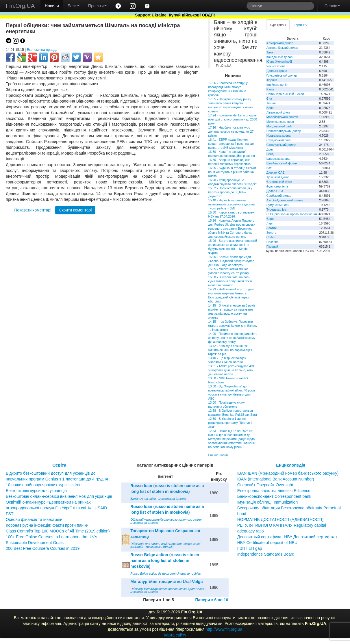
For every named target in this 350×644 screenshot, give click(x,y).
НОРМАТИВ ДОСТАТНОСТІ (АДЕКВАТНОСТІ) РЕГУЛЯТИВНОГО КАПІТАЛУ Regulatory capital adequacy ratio (282, 525)
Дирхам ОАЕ (276, 172)
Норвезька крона (278, 136)
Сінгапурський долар (281, 145)
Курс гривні (278, 25)
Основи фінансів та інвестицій (34, 519)
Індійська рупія (277, 85)
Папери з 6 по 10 (212, 600)
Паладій (272, 246)
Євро (270, 219)
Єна (269, 99)
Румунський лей (278, 205)
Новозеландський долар (284, 131)
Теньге (271, 103)
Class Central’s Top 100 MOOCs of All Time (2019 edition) (58, 531)
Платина (273, 242)
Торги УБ (300, 25)
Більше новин (218, 455)
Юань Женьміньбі (279, 62)
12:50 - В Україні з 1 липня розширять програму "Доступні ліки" (230, 423)
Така (270, 52)
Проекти (97, 6)
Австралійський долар (282, 48)
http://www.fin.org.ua (224, 629)
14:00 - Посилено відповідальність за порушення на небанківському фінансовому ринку (233, 338)
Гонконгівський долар (282, 75)
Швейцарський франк (282, 163)
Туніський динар (278, 177)
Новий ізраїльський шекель (286, 94)
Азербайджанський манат (285, 200)
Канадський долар (280, 57)
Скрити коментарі (75, 210)
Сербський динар (279, 196)
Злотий (272, 228)
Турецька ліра (276, 209)
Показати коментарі (33, 210)
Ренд (270, 154)
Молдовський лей (279, 126)
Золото (272, 233)
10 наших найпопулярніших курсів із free (44, 485)
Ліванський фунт (278, 112)
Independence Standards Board (266, 554)
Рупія (270, 89)
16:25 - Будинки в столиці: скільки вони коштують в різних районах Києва (232, 172)
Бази (74, 6)
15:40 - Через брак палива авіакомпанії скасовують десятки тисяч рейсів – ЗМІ (232, 204)
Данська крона (277, 71)
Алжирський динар (280, 43)
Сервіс (332, 6)
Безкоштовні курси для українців (36, 491)
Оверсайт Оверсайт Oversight (265, 485)
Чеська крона (276, 66)
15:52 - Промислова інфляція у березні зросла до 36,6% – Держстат (230, 192)
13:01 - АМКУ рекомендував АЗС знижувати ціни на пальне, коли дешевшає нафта (232, 370)
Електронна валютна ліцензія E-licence (274, 491)
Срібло (271, 237)
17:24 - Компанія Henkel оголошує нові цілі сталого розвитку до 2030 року (233, 119)
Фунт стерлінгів (277, 186)
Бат (269, 168)
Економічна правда (42, 50)
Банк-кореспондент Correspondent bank (274, 496)
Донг (270, 149)
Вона (270, 108)
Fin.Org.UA (20, 6)
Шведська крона (278, 159)
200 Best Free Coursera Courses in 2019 (43, 548)
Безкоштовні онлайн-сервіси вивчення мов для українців (59, 496)
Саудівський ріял (278, 140)
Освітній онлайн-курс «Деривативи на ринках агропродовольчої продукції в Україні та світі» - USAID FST (56, 508)
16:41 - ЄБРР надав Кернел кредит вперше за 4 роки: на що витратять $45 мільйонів (231, 144)
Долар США (275, 191)
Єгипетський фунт (279, 182)
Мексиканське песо (280, 122)
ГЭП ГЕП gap (250, 548)
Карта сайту (175, 635)
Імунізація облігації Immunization (268, 502)
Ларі (270, 223)
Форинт (272, 80)
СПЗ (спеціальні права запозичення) (293, 214)
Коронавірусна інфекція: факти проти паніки (47, 525)
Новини (52, 6)
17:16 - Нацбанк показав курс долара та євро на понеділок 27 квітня (231, 131)
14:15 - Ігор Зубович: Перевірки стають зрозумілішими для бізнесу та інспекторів (233, 326)
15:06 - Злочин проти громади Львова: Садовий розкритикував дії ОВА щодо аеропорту (231, 261)
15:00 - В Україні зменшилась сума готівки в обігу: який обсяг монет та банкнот (230, 281)
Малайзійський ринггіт (282, 117)
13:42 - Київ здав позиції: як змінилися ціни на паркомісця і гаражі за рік (230, 350)
